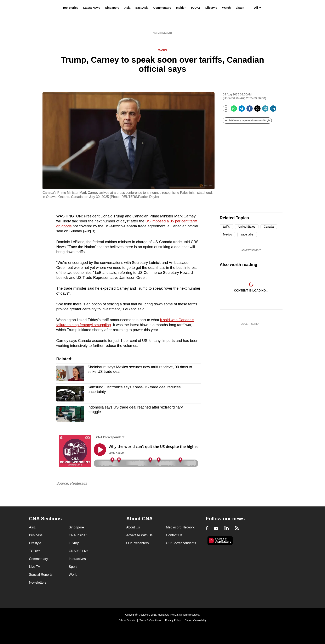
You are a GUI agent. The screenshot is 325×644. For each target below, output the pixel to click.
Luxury (74, 543)
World (162, 50)
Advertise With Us (139, 535)
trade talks (247, 234)
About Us (133, 527)
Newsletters (38, 582)
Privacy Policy (173, 620)
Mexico (227, 234)
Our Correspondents (181, 543)
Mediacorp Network (180, 527)
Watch (226, 23)
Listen (240, 23)
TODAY (195, 23)
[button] (247, 121)
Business (36, 535)
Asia (127, 23)
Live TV (35, 567)
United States (247, 227)
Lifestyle (211, 23)
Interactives (77, 559)
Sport (73, 567)
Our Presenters (137, 543)
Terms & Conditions (150, 620)
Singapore (112, 23)
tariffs (226, 227)
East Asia (142, 23)
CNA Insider (78, 535)
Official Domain (127, 620)
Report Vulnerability (195, 620)
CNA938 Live (79, 551)
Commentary (162, 23)
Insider (181, 23)
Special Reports (41, 575)
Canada (269, 227)
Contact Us (174, 535)
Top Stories (70, 23)
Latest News (92, 23)
